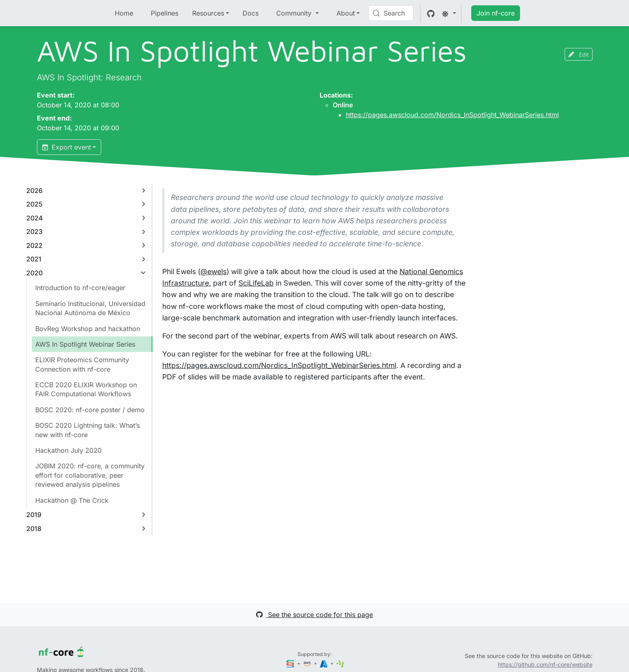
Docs (251, 13)
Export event (67, 147)
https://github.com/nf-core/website (545, 664)
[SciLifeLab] (340, 663)
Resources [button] (208, 13)
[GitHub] (431, 13)
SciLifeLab (256, 283)
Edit (579, 54)
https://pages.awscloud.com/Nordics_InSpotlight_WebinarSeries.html (452, 115)
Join (496, 13)
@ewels (213, 271)
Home (124, 13)
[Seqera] (291, 663)
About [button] (346, 13)
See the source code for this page (314, 615)
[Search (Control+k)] (391, 13)
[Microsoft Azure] (325, 663)
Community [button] (295, 13)
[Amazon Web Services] (308, 663)
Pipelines (165, 13)
